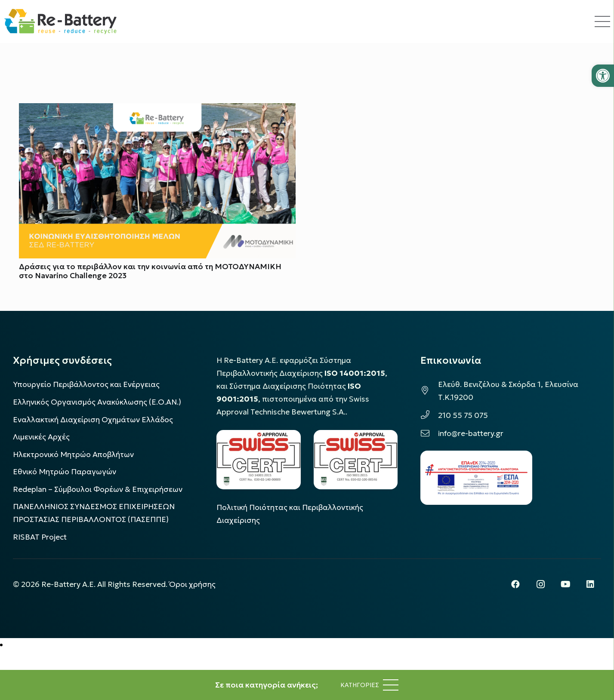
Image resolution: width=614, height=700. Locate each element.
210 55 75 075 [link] (463, 415)
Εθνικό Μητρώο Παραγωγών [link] (65, 472)
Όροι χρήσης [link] (192, 584)
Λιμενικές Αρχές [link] (41, 437)
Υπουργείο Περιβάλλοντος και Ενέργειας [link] (86, 384)
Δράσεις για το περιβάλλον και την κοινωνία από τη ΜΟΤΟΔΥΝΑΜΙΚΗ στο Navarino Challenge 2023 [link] (150, 271)
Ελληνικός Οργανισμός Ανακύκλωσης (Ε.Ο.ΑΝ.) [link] (97, 402)
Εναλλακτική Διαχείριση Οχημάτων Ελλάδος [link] (93, 420)
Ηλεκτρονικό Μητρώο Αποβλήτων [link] (73, 454)
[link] (603, 76)
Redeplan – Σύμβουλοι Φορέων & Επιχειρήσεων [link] (98, 489)
